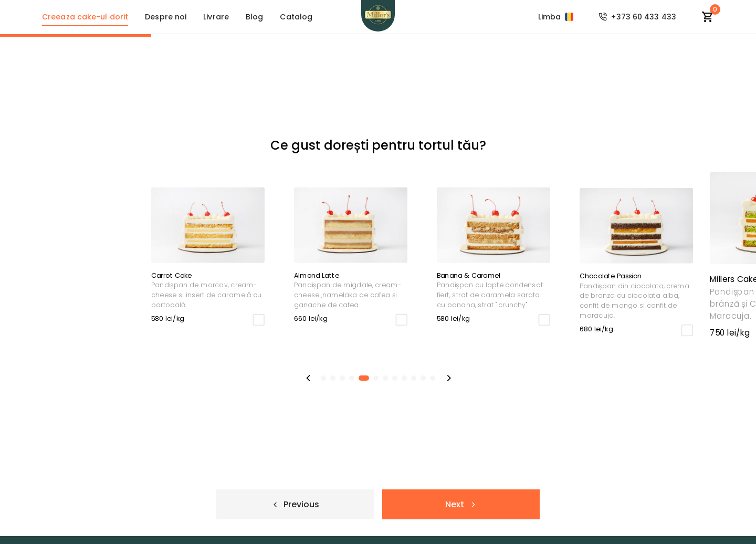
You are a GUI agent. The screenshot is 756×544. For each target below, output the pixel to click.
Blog (254, 17)
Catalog (296, 17)
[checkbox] (66, 320)
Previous (295, 504)
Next (461, 504)
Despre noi (166, 17)
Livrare (216, 17)
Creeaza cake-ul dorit (85, 17)
